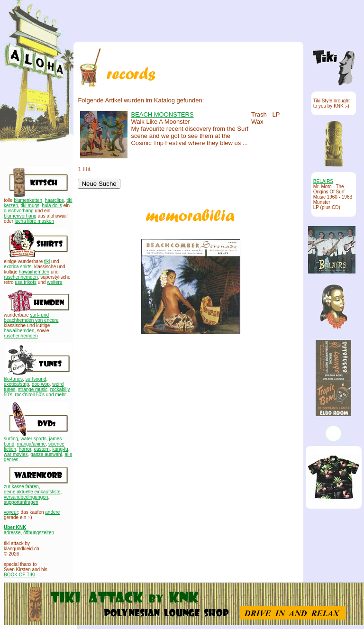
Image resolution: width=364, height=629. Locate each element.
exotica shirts (18, 267)
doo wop (41, 384)
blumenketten (28, 200)
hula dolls (52, 205)
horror (25, 449)
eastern (41, 449)
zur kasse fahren (21, 487)
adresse (12, 533)
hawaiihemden (34, 272)
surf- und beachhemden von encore (31, 318)
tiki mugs (30, 205)
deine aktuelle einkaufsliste (32, 492)
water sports (34, 439)
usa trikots (26, 282)
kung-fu (60, 449)
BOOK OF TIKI (20, 575)
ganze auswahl (46, 454)
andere (52, 512)
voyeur (11, 512)
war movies (16, 454)
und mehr (56, 395)
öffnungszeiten (39, 533)
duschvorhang (19, 211)
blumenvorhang (20, 216)
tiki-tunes (13, 379)
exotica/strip (16, 384)
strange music (33, 389)
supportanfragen (21, 502)
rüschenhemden (21, 277)
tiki (47, 261)
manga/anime (32, 444)
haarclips (55, 200)
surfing (11, 439)
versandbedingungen (26, 497)
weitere (55, 282)
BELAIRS (323, 181)
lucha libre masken (34, 221)
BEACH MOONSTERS (162, 114)
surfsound (36, 379)
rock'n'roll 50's (30, 395)
